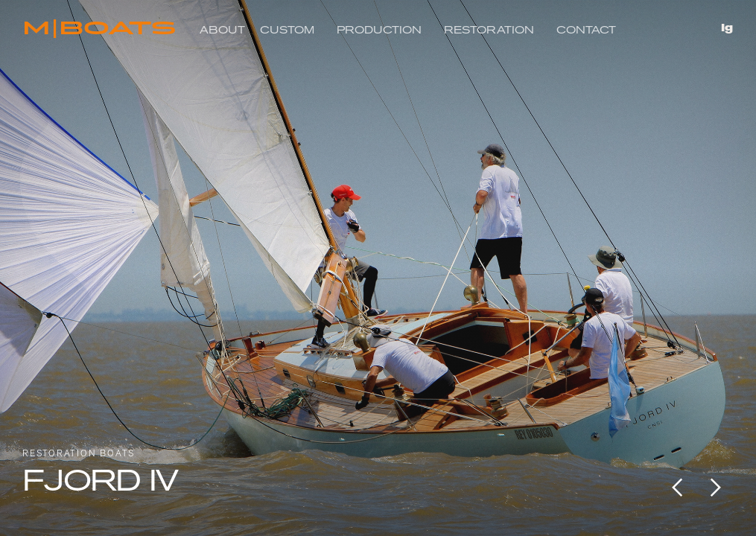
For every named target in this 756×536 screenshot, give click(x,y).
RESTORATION (489, 30)
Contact (586, 30)
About (222, 30)
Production (379, 30)
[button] (678, 488)
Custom (287, 30)
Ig (727, 28)
